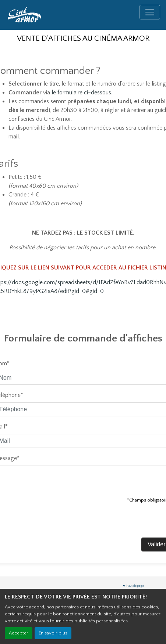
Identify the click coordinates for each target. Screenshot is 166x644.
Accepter (19, 633)
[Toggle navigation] (150, 12)
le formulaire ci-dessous (81, 93)
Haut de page (133, 586)
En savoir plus (53, 633)
